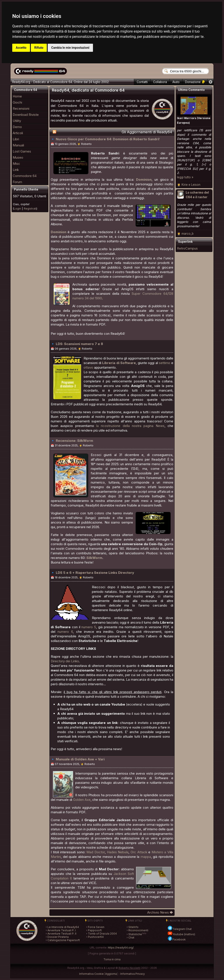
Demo (17, 127)
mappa (146, 857)
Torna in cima (112, 959)
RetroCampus (187, 248)
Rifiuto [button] (39, 48)
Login (17, 209)
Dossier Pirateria (58, 937)
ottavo (88, 367)
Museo (18, 157)
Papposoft (95, 930)
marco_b (188, 234)
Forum (17, 182)
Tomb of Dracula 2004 (102, 934)
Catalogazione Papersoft (64, 940)
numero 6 (65, 632)
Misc (16, 164)
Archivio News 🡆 (160, 912)
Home (17, 96)
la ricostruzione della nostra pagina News (130, 426)
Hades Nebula (118, 852)
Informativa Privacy (133, 974)
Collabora (160, 82)
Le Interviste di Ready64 (63, 927)
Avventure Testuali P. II (62, 934)
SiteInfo (133, 927)
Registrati (30, 209)
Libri (16, 139)
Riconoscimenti (138, 930)
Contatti (142, 82)
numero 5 (89, 627)
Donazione (195, 82)
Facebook (177, 939)
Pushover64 (96, 937)
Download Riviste (26, 115)
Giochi (17, 102)
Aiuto (176, 82)
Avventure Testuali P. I (62, 930)
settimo (164, 363)
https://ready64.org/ (121, 948)
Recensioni (21, 108)
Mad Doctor (96, 852)
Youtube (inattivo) (181, 934)
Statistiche (135, 934)
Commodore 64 (25, 176)
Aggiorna (111, 974)
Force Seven (96, 927)
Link (16, 170)
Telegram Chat (179, 929)
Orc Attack (139, 852)
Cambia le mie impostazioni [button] (70, 48)
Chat (131, 938)
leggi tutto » (185, 177)
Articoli (18, 133)
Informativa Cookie (91, 974)
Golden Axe (82, 800)
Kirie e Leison (191, 185)
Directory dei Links (65, 661)
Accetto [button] (21, 48)
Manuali (18, 145)
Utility (17, 121)
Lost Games (22, 151)
